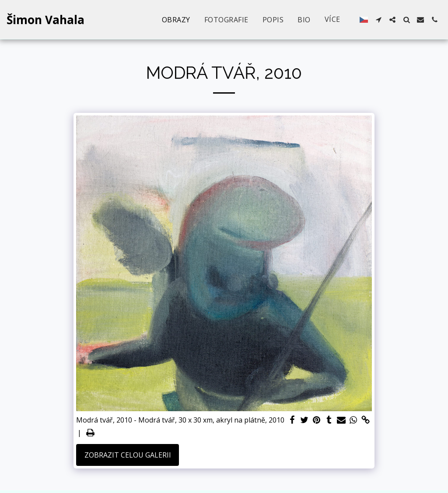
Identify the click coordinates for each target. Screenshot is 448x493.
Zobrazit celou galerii (128, 455)
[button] (378, 20)
